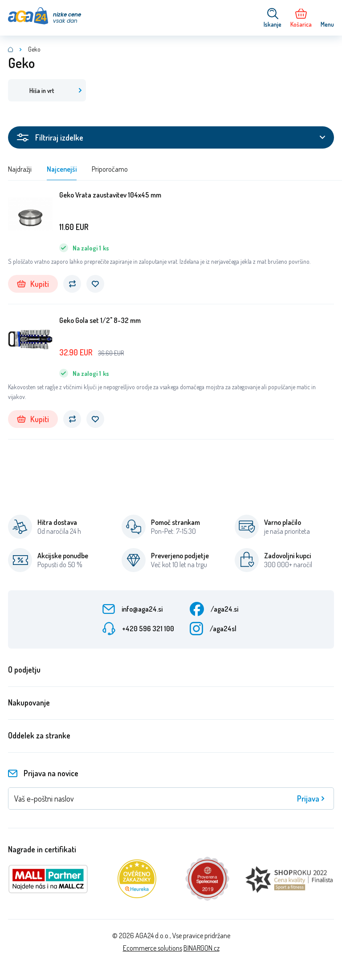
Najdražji (20, 169)
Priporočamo (110, 169)
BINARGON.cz (202, 948)
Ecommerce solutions (153, 948)
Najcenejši (62, 169)
